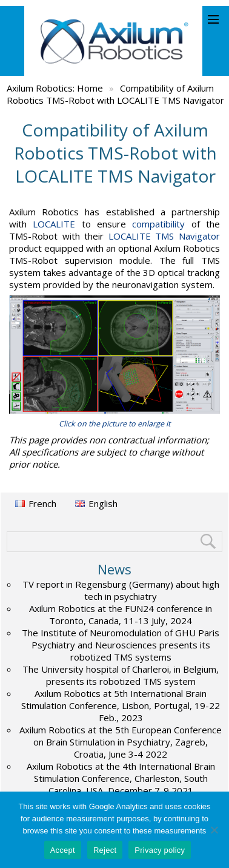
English (103, 503)
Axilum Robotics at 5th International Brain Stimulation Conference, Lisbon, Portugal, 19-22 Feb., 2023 (121, 705)
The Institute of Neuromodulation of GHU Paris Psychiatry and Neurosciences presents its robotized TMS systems (121, 645)
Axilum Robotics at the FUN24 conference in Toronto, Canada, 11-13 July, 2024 (121, 614)
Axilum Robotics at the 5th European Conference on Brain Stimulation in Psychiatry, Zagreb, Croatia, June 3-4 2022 (121, 742)
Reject (105, 850)
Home (90, 88)
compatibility (158, 224)
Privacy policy (160, 850)
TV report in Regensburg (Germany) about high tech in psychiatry (121, 590)
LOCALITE (54, 224)
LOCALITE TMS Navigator (164, 236)
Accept (63, 850)
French (42, 503)
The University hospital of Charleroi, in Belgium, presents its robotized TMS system (121, 675)
